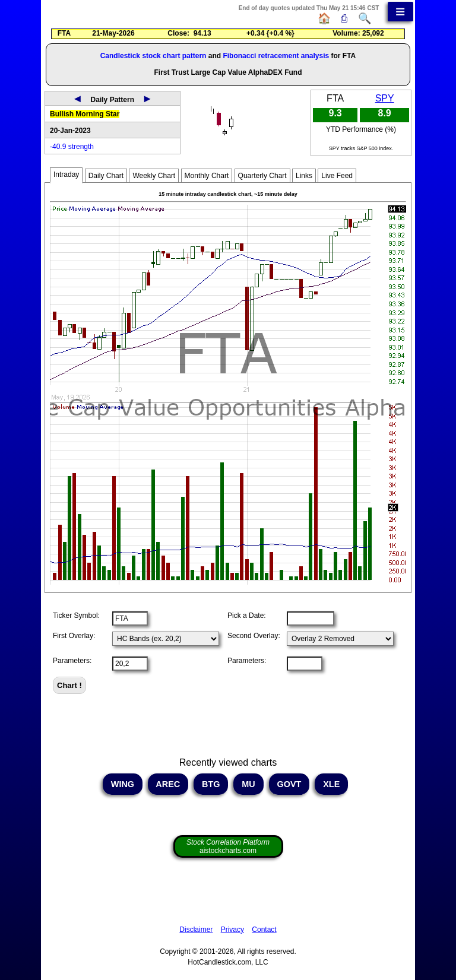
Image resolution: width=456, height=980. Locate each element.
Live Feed (337, 176)
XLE (331, 784)
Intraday (66, 175)
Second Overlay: (254, 636)
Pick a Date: (247, 616)
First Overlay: (74, 636)
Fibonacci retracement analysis (276, 56)
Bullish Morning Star (85, 114)
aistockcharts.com (228, 846)
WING (123, 784)
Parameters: (72, 661)
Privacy (232, 930)
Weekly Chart (154, 176)
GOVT (289, 784)
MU (248, 784)
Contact (264, 930)
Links (304, 176)
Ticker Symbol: (76, 616)
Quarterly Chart (262, 176)
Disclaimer (196, 930)
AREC (168, 784)
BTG (211, 784)
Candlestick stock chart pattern (153, 56)
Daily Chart (106, 176)
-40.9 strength (72, 147)
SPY (385, 98)
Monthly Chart (207, 176)
